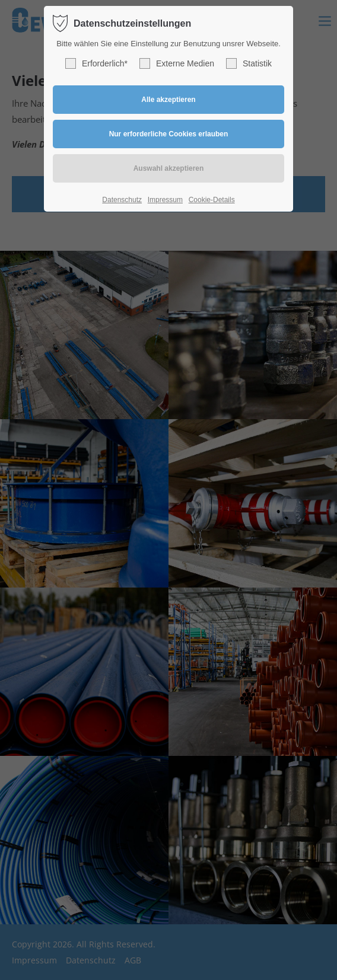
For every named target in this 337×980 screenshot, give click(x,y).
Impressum (165, 200)
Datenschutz (122, 200)
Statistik (249, 63)
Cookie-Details (212, 200)
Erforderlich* (96, 63)
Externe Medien (177, 63)
